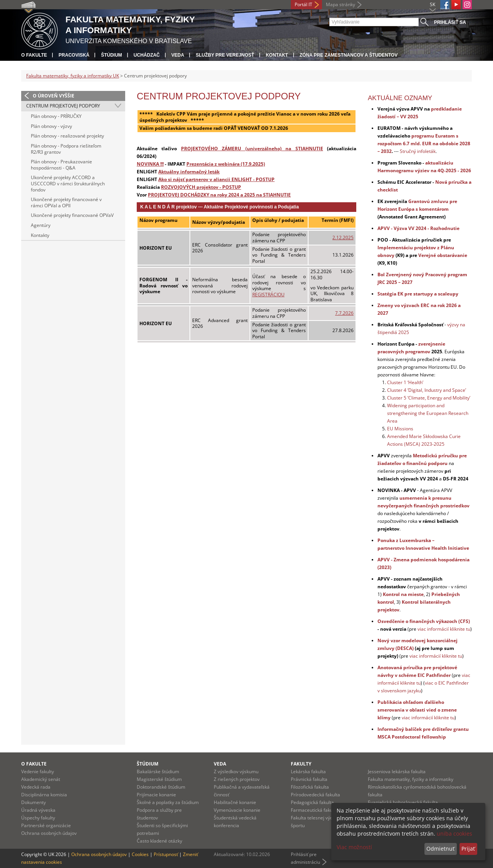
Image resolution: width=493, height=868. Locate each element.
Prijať (468, 849)
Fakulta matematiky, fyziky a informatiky (411, 779)
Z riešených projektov (237, 779)
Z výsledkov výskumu (236, 771)
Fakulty (301, 764)
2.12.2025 (343, 238)
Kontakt (277, 55)
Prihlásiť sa (450, 22)
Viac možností (354, 847)
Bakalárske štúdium (158, 771)
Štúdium (112, 55)
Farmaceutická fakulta (314, 810)
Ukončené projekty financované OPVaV (72, 215)
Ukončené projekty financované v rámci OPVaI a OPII (66, 202)
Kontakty (40, 235)
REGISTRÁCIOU (268, 295)
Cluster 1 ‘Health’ (405, 382)
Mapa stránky (340, 4)
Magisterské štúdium (159, 779)
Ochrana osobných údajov (49, 833)
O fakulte (34, 55)
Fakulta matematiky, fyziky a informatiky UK (73, 76)
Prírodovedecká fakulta (315, 795)
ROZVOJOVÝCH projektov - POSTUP (201, 187)
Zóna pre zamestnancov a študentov (349, 55)
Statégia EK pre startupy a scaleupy (418, 294)
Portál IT (304, 4)
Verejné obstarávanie (443, 255)
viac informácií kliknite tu (444, 629)
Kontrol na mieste (403, 594)
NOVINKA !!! (150, 164)
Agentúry (41, 225)
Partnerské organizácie (46, 825)
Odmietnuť (440, 849)
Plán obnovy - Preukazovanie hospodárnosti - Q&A (61, 165)
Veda (178, 55)
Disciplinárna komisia (44, 795)
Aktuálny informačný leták (189, 171)
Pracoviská (74, 55)
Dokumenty (34, 802)
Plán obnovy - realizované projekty (67, 136)
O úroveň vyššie (54, 96)
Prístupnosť (166, 854)
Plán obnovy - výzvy (51, 126)
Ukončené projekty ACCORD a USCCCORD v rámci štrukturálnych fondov (68, 183)
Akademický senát (41, 779)
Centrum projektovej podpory (63, 106)
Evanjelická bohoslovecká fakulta (403, 802)
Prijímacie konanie (156, 795)
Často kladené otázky (159, 841)
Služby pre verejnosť (225, 55)
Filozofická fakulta (310, 787)
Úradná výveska (38, 810)
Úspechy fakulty (38, 818)
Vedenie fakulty (38, 771)
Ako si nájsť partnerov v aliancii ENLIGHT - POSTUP (216, 179)
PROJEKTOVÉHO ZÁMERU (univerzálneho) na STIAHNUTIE (252, 148)
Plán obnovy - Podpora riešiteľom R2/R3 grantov (66, 149)
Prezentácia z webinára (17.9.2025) (226, 164)
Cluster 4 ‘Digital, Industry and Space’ (427, 390)
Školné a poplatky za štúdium (168, 802)
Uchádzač (147, 55)
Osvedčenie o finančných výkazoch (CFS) (424, 621)
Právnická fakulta (309, 779)
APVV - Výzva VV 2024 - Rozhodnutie (418, 228)
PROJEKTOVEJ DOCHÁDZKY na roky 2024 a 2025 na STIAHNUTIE (219, 195)
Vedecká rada (36, 787)
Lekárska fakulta (308, 771)
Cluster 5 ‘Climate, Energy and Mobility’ (429, 398)
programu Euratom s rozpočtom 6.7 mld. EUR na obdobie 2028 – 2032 (424, 144)
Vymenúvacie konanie (237, 810)
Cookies (140, 854)
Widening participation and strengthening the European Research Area (428, 413)
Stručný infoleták (418, 151)
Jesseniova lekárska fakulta (397, 771)
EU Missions (400, 429)
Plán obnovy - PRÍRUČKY (56, 116)
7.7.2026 (344, 313)
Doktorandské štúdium (161, 787)
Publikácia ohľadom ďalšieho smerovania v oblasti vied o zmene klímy (417, 710)
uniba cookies (454, 834)
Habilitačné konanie (235, 802)
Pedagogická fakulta (312, 802)
